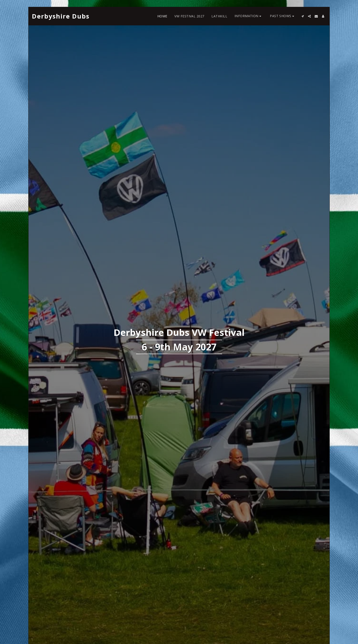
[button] (249, 16)
